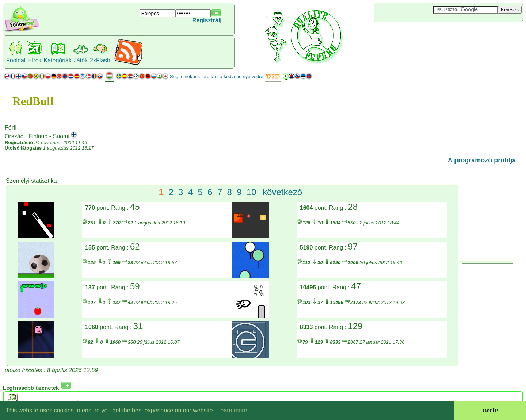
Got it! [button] (490, 411)
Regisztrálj (207, 20)
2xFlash (100, 60)
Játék (81, 60)
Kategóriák (58, 60)
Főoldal (16, 60)
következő (282, 192)
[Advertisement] (418, 34)
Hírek (34, 60)
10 (251, 192)
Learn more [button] (232, 410)
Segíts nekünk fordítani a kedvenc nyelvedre (217, 76)
